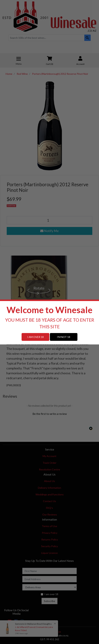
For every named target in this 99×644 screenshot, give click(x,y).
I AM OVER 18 (35, 337)
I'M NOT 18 (64, 337)
